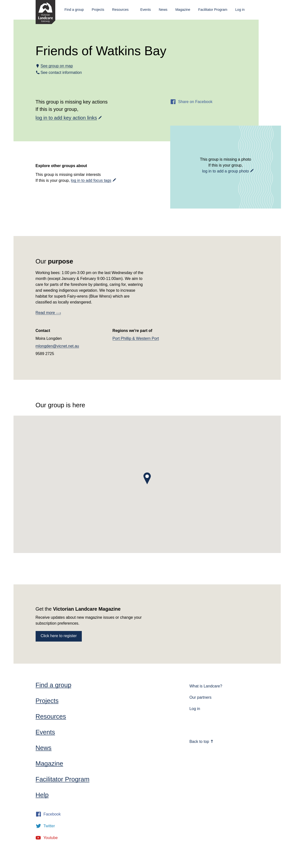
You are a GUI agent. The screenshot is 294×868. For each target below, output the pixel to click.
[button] (147, 478)
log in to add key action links (66, 118)
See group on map (57, 66)
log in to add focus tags (91, 180)
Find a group (74, 10)
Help (42, 795)
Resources (120, 10)
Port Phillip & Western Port (136, 338)
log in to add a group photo (225, 171)
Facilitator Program (213, 10)
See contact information (61, 72)
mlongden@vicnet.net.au (57, 346)
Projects (98, 10)
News (163, 10)
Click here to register (59, 636)
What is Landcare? (206, 686)
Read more (48, 313)
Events (146, 10)
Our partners (200, 697)
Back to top (201, 742)
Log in (240, 10)
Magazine (183, 10)
